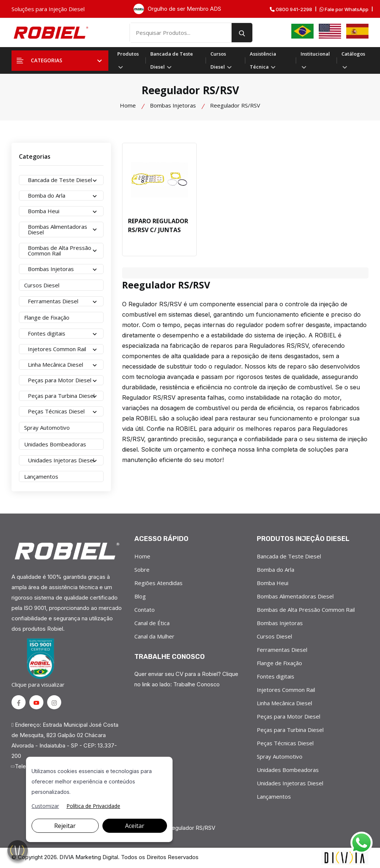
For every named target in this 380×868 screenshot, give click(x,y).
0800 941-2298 (291, 9)
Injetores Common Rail (286, 690)
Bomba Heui (273, 583)
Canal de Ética (152, 623)
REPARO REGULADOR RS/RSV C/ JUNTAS (158, 226)
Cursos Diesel (221, 60)
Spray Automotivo (280, 756)
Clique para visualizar (39, 663)
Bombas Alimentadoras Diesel (295, 596)
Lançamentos (274, 796)
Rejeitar (65, 826)
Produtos (128, 60)
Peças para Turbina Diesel (290, 730)
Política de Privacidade (93, 806)
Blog (140, 596)
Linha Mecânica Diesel (284, 703)
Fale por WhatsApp (344, 9)
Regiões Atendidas (158, 583)
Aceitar (135, 826)
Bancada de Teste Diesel (172, 60)
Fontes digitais (276, 676)
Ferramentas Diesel (282, 650)
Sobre (142, 570)
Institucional (315, 60)
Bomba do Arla (276, 570)
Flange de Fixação (279, 663)
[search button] (249, 33)
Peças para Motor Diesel (289, 716)
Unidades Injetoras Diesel (290, 783)
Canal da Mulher (154, 636)
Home (128, 105)
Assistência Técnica (263, 60)
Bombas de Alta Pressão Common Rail (306, 610)
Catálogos (353, 60)
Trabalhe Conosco (197, 684)
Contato (145, 610)
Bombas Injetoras (173, 105)
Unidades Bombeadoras (288, 770)
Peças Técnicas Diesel (285, 743)
